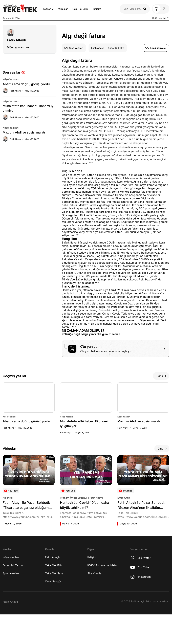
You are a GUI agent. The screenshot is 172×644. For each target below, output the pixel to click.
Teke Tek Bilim (80, 9)
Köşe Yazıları (11, 587)
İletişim (97, 9)
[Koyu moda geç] (161, 9)
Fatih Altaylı (52, 587)
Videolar (63, 9)
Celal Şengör (53, 611)
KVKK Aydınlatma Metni (102, 595)
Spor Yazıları (11, 603)
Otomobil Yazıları (14, 595)
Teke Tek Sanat (55, 603)
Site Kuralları (95, 603)
